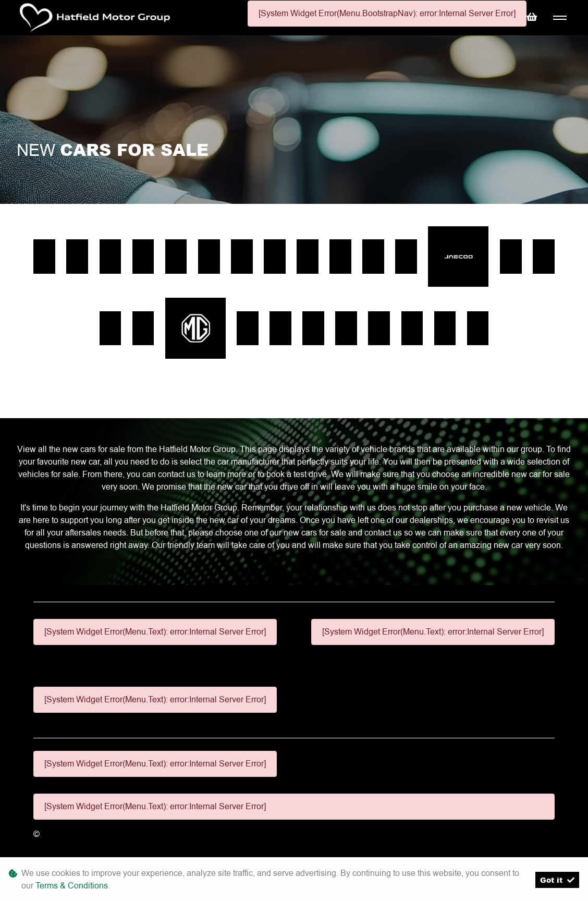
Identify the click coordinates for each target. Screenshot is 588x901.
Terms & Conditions (72, 886)
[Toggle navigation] (560, 18)
